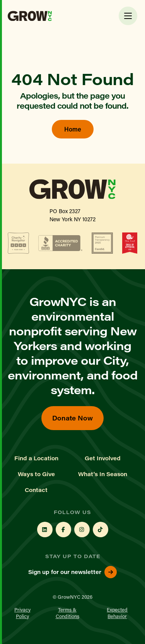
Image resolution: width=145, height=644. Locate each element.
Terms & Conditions (67, 613)
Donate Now (72, 418)
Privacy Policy (22, 613)
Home (73, 129)
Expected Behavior (117, 613)
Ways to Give (36, 474)
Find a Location (36, 458)
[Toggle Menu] (128, 16)
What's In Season (103, 474)
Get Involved (103, 458)
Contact (36, 490)
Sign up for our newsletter (72, 572)
